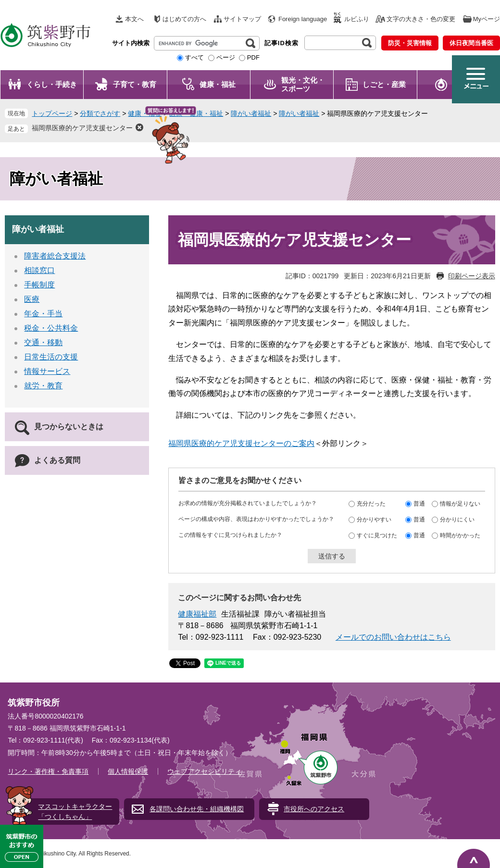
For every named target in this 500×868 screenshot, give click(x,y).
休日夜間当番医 (471, 43)
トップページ (52, 113)
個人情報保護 (128, 771)
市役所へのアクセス (314, 809)
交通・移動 (43, 342)
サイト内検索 (131, 43)
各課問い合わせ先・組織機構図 (197, 809)
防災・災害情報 (410, 43)
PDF (253, 57)
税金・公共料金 (51, 328)
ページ (226, 57)
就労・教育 (43, 386)
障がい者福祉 (251, 113)
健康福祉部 (197, 614)
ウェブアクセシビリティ (204, 771)
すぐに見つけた (377, 535)
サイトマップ (242, 19)
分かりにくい (457, 520)
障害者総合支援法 (55, 256)
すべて (194, 57)
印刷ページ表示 (472, 276)
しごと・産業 (384, 84)
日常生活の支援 (51, 357)
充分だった (371, 504)
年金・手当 (43, 314)
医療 (32, 299)
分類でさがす (100, 113)
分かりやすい (374, 520)
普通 (419, 504)
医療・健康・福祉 (196, 113)
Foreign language (303, 19)
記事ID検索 (281, 43)
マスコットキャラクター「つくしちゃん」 (75, 812)
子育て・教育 (135, 84)
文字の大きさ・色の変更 (421, 19)
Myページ (487, 19)
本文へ (134, 19)
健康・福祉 (218, 84)
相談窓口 (39, 270)
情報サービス (47, 371)
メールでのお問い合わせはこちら (393, 637)
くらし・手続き (52, 84)
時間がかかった (460, 535)
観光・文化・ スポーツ (303, 84)
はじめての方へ (184, 19)
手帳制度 (39, 285)
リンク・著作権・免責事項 (48, 771)
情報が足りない (460, 504)
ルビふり (357, 19)
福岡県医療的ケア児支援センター (82, 128)
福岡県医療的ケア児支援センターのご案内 (241, 443)
